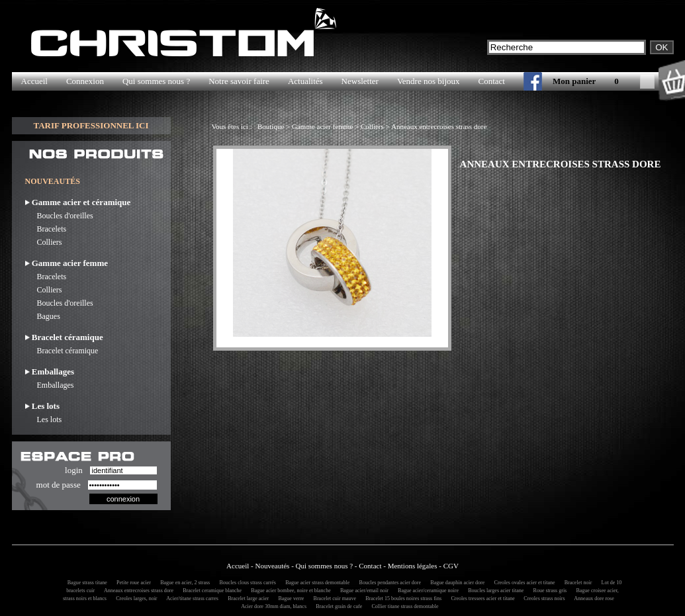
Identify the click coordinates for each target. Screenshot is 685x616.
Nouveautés (272, 566)
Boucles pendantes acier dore (388, 583)
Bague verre (289, 598)
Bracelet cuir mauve (333, 598)
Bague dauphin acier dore (455, 583)
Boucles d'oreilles (59, 216)
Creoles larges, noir (134, 598)
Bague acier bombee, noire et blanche (289, 591)
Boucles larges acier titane (494, 591)
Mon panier (574, 81)
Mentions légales (413, 566)
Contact (492, 81)
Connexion (85, 81)
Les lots (44, 419)
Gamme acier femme (322, 126)
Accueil (34, 81)
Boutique (271, 126)
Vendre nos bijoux (429, 81)
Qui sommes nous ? (156, 81)
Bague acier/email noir (362, 591)
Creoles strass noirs (542, 598)
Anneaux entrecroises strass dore (439, 126)
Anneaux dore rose (592, 598)
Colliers (44, 242)
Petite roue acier (132, 583)
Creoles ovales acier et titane (523, 583)
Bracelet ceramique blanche (210, 591)
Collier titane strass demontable (403, 606)
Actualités (305, 81)
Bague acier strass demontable (315, 583)
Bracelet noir (576, 583)
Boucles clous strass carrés (246, 583)
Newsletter (360, 81)
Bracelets (46, 229)
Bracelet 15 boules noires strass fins (401, 598)
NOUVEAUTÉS (53, 181)
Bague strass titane (85, 583)
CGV (451, 566)
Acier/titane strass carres (191, 598)
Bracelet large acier (246, 598)
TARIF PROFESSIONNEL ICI (91, 125)
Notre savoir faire (239, 81)
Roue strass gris (548, 591)
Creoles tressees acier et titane (481, 598)
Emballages (50, 385)
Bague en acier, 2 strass (183, 583)
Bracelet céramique (62, 351)
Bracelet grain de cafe (337, 606)
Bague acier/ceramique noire (426, 591)
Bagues (43, 316)
